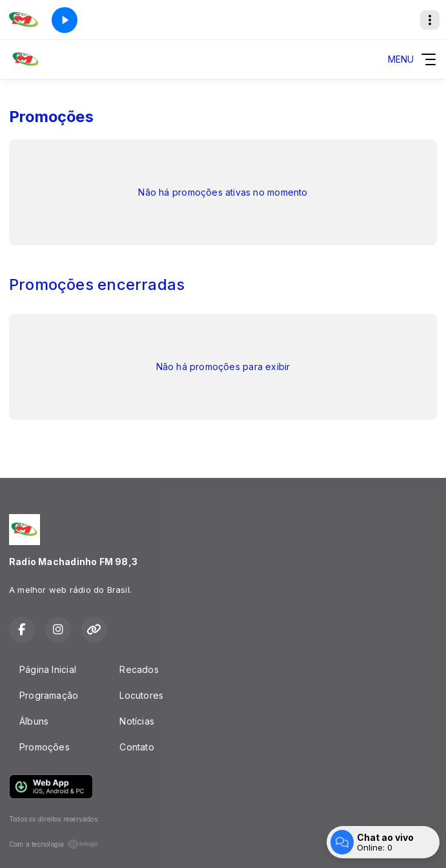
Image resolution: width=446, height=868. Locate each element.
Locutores (141, 695)
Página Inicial (48, 669)
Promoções (45, 747)
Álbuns (34, 721)
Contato (137, 747)
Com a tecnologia (54, 844)
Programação (49, 695)
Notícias (137, 721)
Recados (139, 669)
